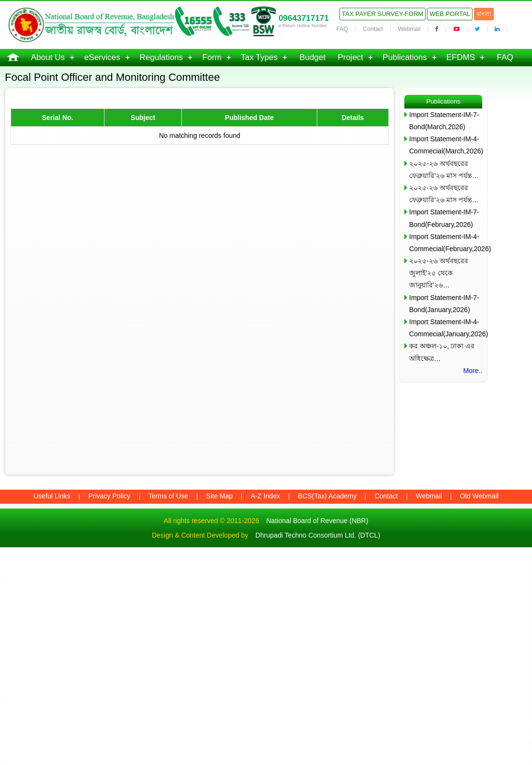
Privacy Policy (109, 496)
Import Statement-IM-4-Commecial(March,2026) (446, 145)
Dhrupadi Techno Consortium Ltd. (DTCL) (318, 535)
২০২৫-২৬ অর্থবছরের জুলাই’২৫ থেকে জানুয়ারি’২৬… (439, 273)
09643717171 (304, 18)
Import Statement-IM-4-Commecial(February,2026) (446, 243)
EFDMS (461, 57)
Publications (405, 57)
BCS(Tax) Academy (327, 496)
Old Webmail (479, 496)
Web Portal (450, 14)
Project (350, 57)
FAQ (342, 29)
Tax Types (259, 57)
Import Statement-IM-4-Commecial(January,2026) (446, 328)
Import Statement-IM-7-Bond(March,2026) (444, 121)
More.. (473, 371)
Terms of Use (168, 496)
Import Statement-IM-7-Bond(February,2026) (444, 218)
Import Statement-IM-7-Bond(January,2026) (444, 304)
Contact (373, 29)
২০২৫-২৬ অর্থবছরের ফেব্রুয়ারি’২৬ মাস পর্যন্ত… (444, 170)
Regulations (162, 57)
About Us (48, 57)
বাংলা (484, 14)
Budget (312, 57)
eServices (102, 57)
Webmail (409, 29)
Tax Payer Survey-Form (383, 14)
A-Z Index (265, 496)
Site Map (219, 496)
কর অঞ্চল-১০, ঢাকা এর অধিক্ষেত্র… (442, 352)
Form (212, 57)
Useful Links (52, 496)
